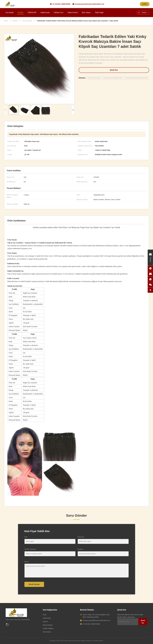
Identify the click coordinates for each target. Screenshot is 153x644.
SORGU (145, 4)
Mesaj (27, 562)
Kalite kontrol (73, 13)
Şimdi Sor (114, 70)
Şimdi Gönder (34, 584)
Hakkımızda (45, 13)
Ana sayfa (10, 13)
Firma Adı (81, 537)
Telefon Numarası (30, 549)
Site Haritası (47, 632)
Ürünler (20, 13)
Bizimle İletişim (48, 625)
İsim (26, 537)
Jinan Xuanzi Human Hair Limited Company (78, 641)
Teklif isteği (99, 13)
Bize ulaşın (86, 13)
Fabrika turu (59, 13)
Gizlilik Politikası (48, 628)
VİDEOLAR (32, 13)
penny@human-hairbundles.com (93, 4)
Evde (45, 615)
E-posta (81, 549)
